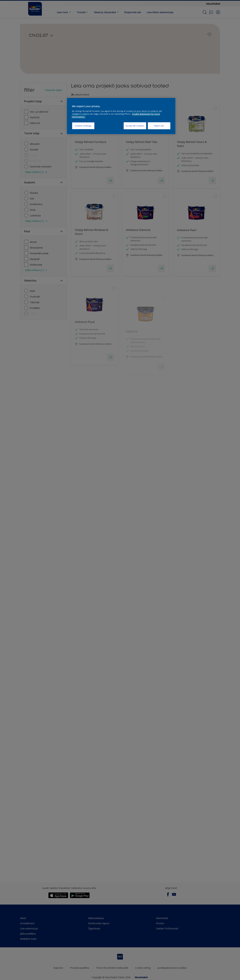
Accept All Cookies (135, 126)
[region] (121, 116)
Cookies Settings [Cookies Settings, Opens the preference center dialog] (83, 126)
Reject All (159, 126)
